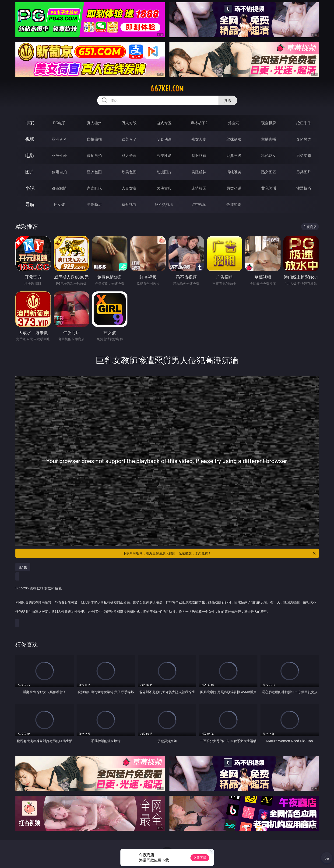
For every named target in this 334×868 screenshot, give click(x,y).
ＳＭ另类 (304, 139)
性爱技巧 (304, 188)
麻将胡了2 (199, 123)
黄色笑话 (269, 188)
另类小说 (234, 188)
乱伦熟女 (269, 156)
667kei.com (167, 89)
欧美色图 (129, 172)
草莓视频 (129, 204)
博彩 (30, 123)
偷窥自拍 (59, 172)
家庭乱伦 (94, 188)
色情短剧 (234, 204)
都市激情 (59, 188)
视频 (30, 139)
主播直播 (269, 139)
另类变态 (304, 156)
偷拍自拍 (94, 156)
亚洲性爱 (59, 156)
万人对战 (129, 123)
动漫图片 (164, 172)
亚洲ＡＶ (59, 139)
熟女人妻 (199, 139)
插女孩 (59, 204)
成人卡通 (129, 156)
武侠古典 (164, 188)
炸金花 (234, 123)
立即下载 (200, 858)
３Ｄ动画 (164, 139)
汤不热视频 (164, 204)
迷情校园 (199, 188)
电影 (30, 155)
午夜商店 (94, 204)
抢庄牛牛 (304, 123)
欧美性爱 (164, 156)
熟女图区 (269, 172)
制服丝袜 (199, 156)
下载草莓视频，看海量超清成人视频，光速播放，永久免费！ (220, 553)
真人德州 (94, 123)
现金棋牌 (269, 123)
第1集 (23, 567)
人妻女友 (129, 188)
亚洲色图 (94, 172)
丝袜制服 (234, 139)
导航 (30, 204)
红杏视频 (199, 204)
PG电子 (59, 123)
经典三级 (234, 156)
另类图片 (304, 172)
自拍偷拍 (94, 139)
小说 (30, 188)
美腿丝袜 (199, 172)
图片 (30, 172)
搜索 (228, 100)
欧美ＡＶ (129, 139)
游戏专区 (164, 123)
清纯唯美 (234, 172)
